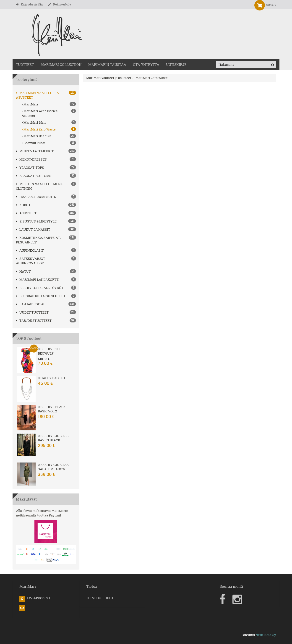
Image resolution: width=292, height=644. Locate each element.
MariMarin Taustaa (107, 65)
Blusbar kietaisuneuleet (41, 296)
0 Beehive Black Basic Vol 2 (52, 409)
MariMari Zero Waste (49, 129)
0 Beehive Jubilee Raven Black (53, 438)
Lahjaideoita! (30, 304)
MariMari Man (49, 122)
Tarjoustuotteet (34, 321)
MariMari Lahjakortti (38, 280)
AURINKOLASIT (30, 250)
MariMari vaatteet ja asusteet (109, 78)
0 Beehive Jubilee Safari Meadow (53, 467)
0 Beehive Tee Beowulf (50, 351)
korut (23, 205)
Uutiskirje (176, 65)
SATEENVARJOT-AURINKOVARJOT (31, 261)
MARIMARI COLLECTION (61, 65)
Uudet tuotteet (32, 312)
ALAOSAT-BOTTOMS (34, 176)
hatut (23, 271)
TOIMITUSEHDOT (100, 598)
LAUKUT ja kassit (33, 229)
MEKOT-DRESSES (31, 159)
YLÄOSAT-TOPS (30, 167)
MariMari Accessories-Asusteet (49, 113)
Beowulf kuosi (49, 143)
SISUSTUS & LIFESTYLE (36, 221)
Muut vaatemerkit (35, 151)
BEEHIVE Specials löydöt (40, 288)
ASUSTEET (26, 213)
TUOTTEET (25, 65)
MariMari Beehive (49, 136)
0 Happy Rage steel (55, 378)
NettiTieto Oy (266, 635)
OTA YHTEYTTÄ (146, 65)
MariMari (49, 104)
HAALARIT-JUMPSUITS (36, 197)
